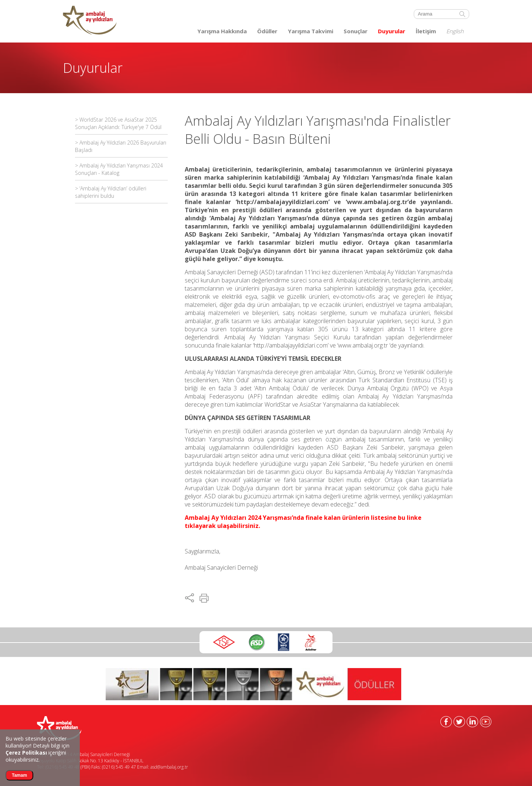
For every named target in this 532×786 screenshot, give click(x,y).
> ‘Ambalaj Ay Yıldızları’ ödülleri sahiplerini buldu (111, 192)
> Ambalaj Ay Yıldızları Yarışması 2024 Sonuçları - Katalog (119, 169)
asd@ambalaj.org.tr (169, 767)
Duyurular (392, 31)
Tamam (19, 775)
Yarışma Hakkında (222, 31)
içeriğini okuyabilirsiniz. (36, 756)
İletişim (426, 31)
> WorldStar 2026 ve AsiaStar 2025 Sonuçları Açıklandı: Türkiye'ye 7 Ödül (118, 123)
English (455, 31)
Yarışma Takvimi (311, 31)
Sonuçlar (356, 31)
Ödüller (267, 31)
